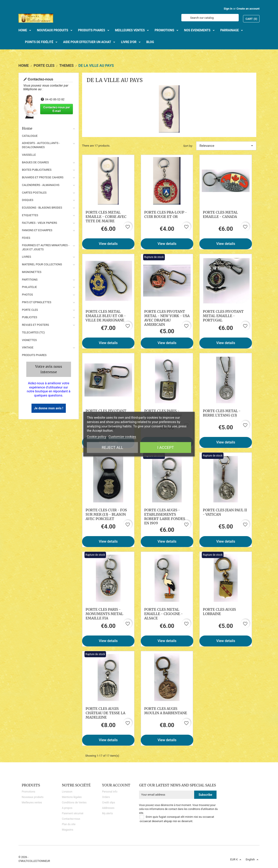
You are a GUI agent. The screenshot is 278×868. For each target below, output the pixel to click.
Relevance (226, 146)
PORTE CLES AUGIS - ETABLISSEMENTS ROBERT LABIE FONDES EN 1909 (165, 517)
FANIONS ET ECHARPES (37, 230)
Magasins (68, 830)
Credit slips (109, 803)
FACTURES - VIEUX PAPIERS (40, 223)
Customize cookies (122, 437)
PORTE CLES (30, 310)
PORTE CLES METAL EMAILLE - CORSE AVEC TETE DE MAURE (106, 217)
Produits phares (34, 355)
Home (49, 128)
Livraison (67, 792)
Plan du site (69, 824)
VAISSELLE (29, 155)
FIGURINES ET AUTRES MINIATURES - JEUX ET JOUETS (46, 247)
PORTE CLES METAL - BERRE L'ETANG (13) (222, 413)
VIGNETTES (29, 340)
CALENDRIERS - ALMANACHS (41, 185)
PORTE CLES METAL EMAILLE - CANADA (220, 214)
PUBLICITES (30, 317)
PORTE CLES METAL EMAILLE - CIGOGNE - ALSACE (163, 614)
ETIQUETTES (30, 215)
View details (108, 244)
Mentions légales (72, 797)
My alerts (107, 813)
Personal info (110, 792)
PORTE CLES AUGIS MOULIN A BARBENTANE (166, 711)
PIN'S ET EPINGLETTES (37, 302)
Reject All (112, 447)
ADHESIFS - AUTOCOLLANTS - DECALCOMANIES (41, 145)
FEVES (26, 238)
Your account (116, 785)
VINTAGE (28, 347)
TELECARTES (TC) (33, 332)
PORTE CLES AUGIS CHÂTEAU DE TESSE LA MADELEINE (105, 713)
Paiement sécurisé (73, 813)
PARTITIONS (30, 280)
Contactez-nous (71, 819)
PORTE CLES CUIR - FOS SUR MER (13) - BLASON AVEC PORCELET (106, 514)
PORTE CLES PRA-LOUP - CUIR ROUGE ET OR (165, 214)
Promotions (28, 792)
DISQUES (28, 200)
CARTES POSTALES (34, 193)
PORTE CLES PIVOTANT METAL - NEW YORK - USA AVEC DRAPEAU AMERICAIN (167, 318)
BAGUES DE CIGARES (35, 162)
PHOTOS (27, 295)
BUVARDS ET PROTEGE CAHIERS (43, 177)
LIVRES (26, 257)
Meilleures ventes (32, 803)
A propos (67, 808)
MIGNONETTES (32, 272)
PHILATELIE (29, 287)
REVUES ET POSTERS (35, 325)
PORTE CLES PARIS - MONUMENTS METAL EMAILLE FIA (104, 614)
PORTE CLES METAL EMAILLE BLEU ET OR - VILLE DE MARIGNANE (106, 316)
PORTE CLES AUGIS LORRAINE (219, 612)
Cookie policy (97, 437)
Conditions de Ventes (74, 803)
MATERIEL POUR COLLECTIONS (42, 264)
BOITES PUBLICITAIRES (37, 170)
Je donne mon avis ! (49, 408)
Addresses (108, 808)
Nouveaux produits (33, 797)
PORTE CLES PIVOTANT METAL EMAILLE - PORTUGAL (223, 316)
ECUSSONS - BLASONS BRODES (42, 208)
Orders (106, 797)
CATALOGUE (30, 136)
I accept (166, 447)
